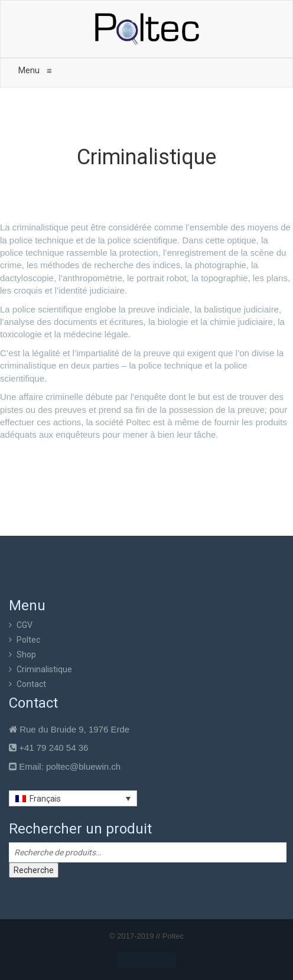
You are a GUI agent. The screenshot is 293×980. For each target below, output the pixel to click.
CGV (25, 625)
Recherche (34, 870)
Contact (31, 684)
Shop (26, 655)
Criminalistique (44, 669)
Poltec (28, 640)
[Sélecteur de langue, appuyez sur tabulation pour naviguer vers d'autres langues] (73, 798)
